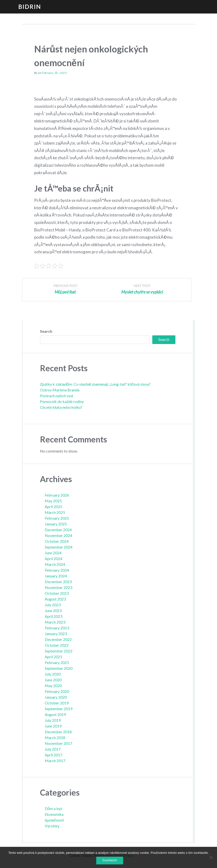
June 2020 (53, 680)
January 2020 (56, 697)
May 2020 (53, 686)
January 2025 (56, 524)
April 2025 (54, 507)
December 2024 (58, 530)
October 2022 (57, 645)
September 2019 (59, 709)
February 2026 (57, 495)
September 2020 (59, 668)
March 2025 (55, 512)
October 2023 (57, 593)
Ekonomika (54, 814)
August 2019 (55, 714)
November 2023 (58, 587)
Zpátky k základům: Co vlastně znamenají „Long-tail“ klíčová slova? (95, 384)
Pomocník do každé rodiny (62, 401)
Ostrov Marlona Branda (60, 390)
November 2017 (58, 743)
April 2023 (54, 616)
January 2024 (56, 576)
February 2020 (57, 691)
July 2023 (53, 605)
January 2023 (56, 634)
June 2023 (53, 610)
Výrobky (52, 826)
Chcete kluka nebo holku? (61, 407)
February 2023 (57, 628)
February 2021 (57, 662)
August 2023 (55, 599)
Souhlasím (110, 860)
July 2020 (53, 674)
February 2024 (57, 570)
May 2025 (53, 501)
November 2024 (58, 535)
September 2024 (59, 547)
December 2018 (58, 732)
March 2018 (55, 737)
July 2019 (53, 720)
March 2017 (55, 761)
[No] (211, 857)
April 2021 (54, 657)
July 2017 (53, 749)
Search (46, 331)
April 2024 (54, 558)
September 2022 (59, 651)
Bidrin (30, 7)
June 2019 (53, 726)
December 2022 (58, 639)
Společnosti (54, 820)
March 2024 (55, 564)
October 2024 (57, 541)
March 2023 (55, 622)
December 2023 (58, 582)
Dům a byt (53, 808)
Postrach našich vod (56, 396)
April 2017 (54, 755)
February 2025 (57, 518)
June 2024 (53, 553)
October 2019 (57, 703)
